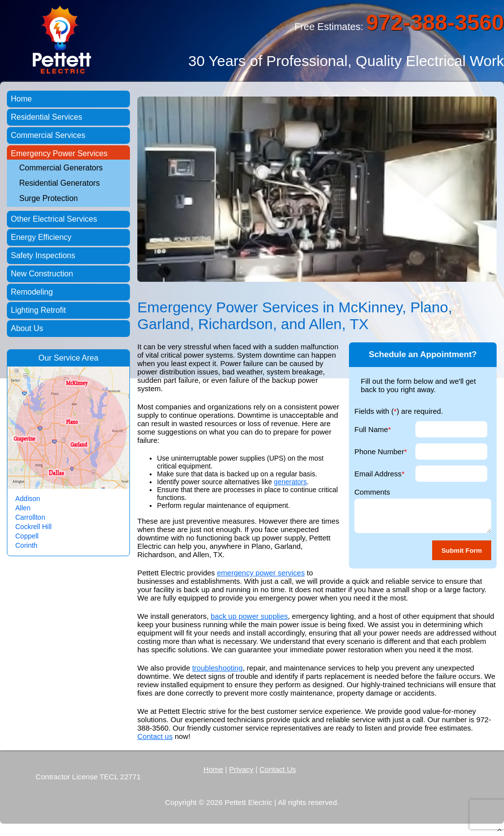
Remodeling (32, 292)
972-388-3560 (435, 22)
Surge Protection (48, 198)
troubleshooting (217, 668)
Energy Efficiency (41, 237)
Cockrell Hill (33, 527)
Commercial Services (48, 135)
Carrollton (30, 517)
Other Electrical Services (54, 219)
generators (290, 482)
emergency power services (261, 573)
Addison (28, 499)
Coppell (27, 536)
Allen (23, 508)
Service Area (76, 358)
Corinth (26, 545)
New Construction (42, 274)
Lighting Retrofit (38, 310)
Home (21, 99)
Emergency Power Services (59, 153)
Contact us (155, 736)
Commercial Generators (61, 168)
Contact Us (278, 769)
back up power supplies (249, 616)
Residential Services (47, 117)
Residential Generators (60, 183)
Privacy (241, 769)
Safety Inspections (43, 255)
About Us (27, 328)
